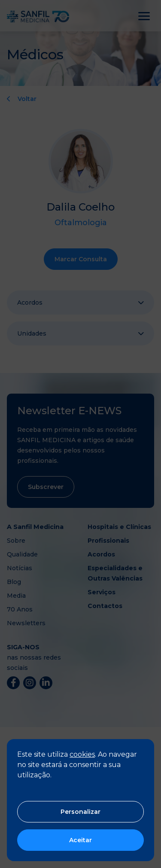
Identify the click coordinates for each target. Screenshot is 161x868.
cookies (82, 754)
